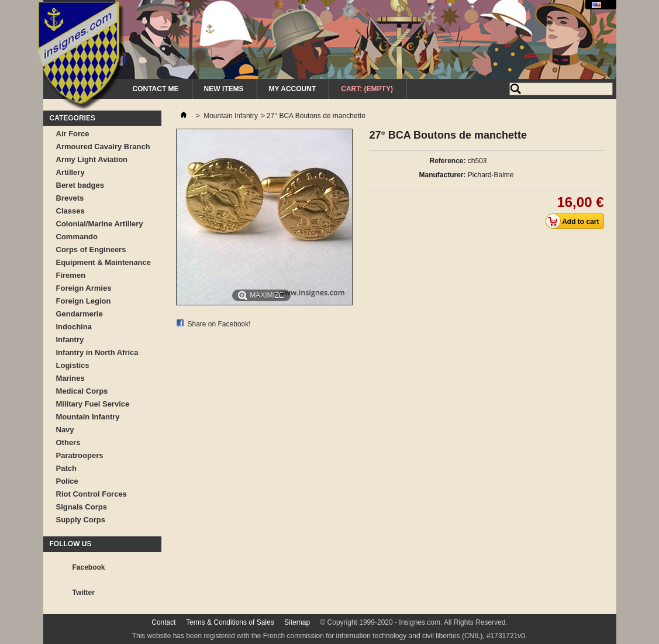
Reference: (447, 161)
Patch (66, 468)
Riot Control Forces (92, 494)
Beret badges (80, 185)
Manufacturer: (442, 175)
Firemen (71, 275)
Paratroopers (80, 455)
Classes (70, 211)
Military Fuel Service (93, 404)
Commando (77, 237)
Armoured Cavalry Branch (103, 147)
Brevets (70, 198)
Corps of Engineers (91, 249)
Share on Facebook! (219, 324)
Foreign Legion (84, 301)
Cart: (367, 89)
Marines (70, 378)
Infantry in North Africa (97, 352)
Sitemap (297, 622)
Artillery (70, 172)
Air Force (73, 134)
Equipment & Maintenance (104, 262)
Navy (65, 430)
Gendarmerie (80, 314)
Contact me (156, 89)
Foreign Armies (84, 288)
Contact (163, 622)
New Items (224, 89)
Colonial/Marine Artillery (100, 224)
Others (68, 442)
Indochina (74, 327)
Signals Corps (82, 507)
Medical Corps (82, 391)
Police (67, 481)
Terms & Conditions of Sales (230, 622)
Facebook (89, 567)
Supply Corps (81, 520)
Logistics (73, 365)
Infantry (70, 340)
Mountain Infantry (88, 417)
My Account (293, 89)
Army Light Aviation (92, 159)
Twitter (84, 593)
